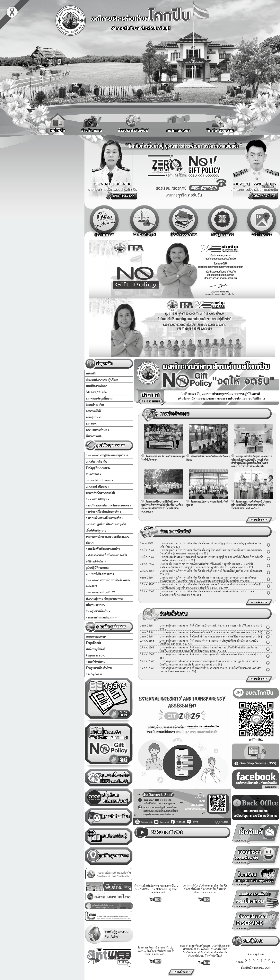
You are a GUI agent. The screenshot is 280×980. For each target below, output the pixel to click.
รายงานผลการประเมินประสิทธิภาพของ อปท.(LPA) (108, 583)
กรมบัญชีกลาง (94, 674)
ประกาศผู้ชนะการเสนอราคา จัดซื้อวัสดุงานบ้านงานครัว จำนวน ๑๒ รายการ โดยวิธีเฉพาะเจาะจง (210, 625)
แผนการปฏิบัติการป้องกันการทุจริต (106, 524)
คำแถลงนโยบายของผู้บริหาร (102, 380)
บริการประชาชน (95, 605)
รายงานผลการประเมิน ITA (101, 592)
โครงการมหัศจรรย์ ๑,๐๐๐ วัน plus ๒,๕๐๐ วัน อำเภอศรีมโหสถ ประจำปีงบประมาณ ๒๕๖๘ (156, 951)
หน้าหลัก (91, 373)
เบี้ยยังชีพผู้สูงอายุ (96, 530)
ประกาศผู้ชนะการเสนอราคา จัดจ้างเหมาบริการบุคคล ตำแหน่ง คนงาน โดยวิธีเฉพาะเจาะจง (207, 654)
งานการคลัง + (94, 474)
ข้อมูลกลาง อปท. (95, 655)
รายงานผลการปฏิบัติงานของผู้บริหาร (107, 455)
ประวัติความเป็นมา (97, 386)
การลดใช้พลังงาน (96, 662)
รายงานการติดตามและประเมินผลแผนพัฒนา (107, 540)
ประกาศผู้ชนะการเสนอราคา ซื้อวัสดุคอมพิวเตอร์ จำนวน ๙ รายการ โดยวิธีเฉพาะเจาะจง (205, 632)
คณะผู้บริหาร (93, 417)
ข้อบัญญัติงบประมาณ (98, 468)
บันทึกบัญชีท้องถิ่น (96, 649)
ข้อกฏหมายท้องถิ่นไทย (99, 668)
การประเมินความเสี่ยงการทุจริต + (105, 518)
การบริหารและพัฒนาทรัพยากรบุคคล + (109, 505)
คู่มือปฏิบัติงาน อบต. (97, 568)
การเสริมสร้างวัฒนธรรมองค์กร (103, 549)
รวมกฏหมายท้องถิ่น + (98, 611)
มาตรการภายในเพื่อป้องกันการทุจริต (107, 555)
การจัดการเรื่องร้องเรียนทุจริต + (104, 512)
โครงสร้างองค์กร (95, 405)
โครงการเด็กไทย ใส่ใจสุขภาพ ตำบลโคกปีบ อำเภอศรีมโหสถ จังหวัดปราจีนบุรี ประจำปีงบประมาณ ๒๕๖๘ (205, 889)
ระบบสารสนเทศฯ (96, 636)
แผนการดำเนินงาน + (97, 486)
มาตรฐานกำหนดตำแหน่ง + (101, 617)
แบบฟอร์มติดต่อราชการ (100, 574)
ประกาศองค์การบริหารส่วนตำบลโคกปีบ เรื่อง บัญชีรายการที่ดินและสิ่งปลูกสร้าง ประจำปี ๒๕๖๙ (210, 571)
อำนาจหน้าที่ (93, 411)
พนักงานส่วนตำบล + (98, 430)
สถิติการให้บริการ (96, 561)
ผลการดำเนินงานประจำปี (100, 493)
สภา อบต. (91, 423)
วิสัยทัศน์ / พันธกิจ (96, 392)
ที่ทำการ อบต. (94, 436)
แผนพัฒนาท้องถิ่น (96, 461)
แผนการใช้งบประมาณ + (100, 480)
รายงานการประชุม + (98, 499)
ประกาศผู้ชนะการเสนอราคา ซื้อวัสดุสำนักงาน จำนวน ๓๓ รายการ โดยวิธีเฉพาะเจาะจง (205, 636)
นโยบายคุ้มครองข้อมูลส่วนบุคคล (104, 598)
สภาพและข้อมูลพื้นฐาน (99, 398)
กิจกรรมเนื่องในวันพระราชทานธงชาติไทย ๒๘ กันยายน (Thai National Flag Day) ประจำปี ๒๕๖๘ (156, 889)
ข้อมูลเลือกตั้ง (93, 643)
